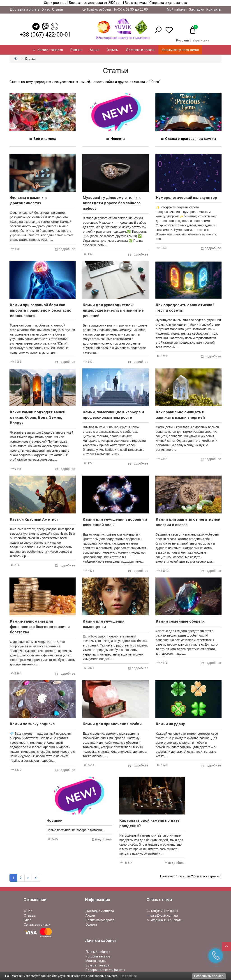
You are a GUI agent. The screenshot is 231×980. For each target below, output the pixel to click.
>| (36, 878)
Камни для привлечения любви (112, 724)
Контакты (214, 9)
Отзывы (113, 50)
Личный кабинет (98, 952)
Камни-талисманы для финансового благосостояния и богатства (40, 627)
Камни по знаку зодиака (32, 724)
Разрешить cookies (209, 976)
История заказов (98, 956)
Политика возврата (100, 920)
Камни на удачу (170, 724)
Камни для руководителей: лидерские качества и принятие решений (113, 310)
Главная (76, 50)
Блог (27, 920)
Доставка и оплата (25, 9)
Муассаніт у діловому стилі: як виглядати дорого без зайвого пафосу (112, 203)
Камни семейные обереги (180, 621)
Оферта (91, 925)
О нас (46, 9)
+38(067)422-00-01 (163, 911)
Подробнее (129, 976)
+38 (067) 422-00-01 (45, 35)
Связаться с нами (37, 925)
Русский (182, 40)
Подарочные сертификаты (105, 970)
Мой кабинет (177, 9)
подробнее (65, 249)
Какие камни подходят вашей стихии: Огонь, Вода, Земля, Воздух (38, 417)
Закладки (197, 9)
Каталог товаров (48, 50)
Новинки (54, 820)
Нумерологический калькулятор (186, 198)
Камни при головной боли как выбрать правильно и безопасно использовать (41, 310)
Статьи (58, 9)
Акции (95, 50)
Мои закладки (96, 961)
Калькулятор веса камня (180, 50)
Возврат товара (97, 965)
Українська (201, 40)
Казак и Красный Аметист (34, 519)
